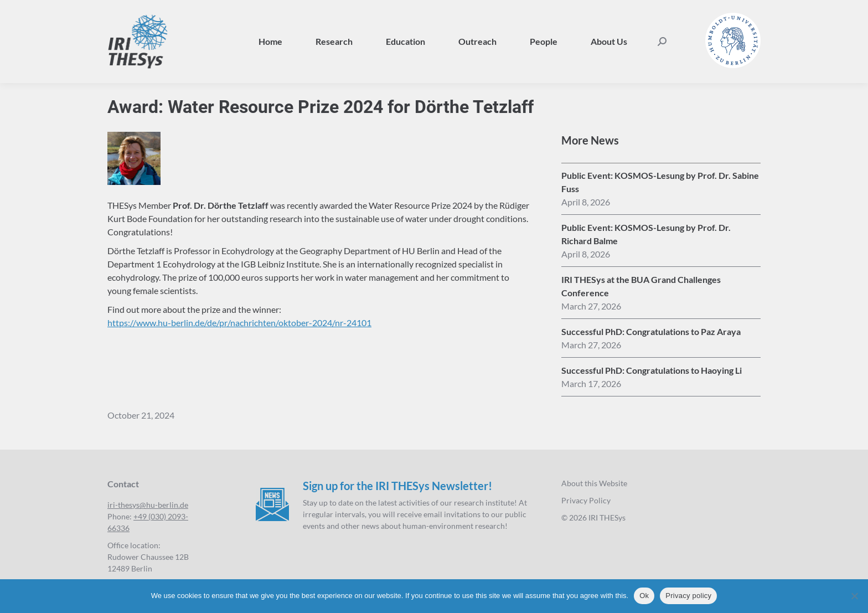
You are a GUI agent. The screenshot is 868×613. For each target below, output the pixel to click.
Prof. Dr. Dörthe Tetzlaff (221, 205)
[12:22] (591, 384)
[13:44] (591, 345)
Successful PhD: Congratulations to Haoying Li (652, 370)
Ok (644, 596)
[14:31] (591, 306)
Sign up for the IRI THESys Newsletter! (397, 486)
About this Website (594, 483)
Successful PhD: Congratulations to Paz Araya (651, 331)
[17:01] (586, 202)
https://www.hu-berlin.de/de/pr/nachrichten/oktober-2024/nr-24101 (239, 323)
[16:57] (586, 254)
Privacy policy (688, 596)
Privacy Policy (586, 500)
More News (590, 140)
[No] (854, 596)
